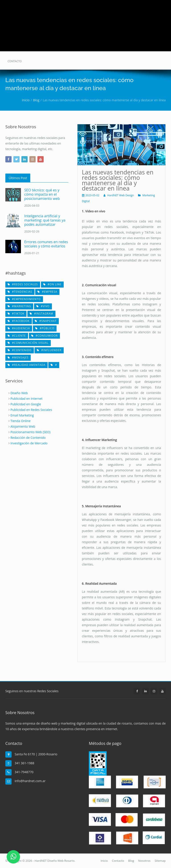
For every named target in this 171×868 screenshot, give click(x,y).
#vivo (43, 306)
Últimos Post (18, 178)
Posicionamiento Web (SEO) (31, 432)
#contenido (20, 350)
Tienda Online (21, 421)
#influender (49, 350)
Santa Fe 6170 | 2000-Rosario (36, 754)
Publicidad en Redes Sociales (31, 410)
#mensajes (18, 357)
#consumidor (45, 336)
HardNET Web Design (121, 195)
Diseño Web (19, 393)
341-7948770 (24, 772)
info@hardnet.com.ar (30, 781)
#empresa (47, 292)
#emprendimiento (24, 299)
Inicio (104, 861)
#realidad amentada (26, 365)
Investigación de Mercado (29, 443)
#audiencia (19, 328)
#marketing (19, 306)
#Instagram (41, 314)
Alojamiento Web (23, 426)
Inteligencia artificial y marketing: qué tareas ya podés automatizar (45, 220)
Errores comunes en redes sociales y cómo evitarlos (46, 244)
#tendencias (20, 292)
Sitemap (160, 861)
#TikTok (16, 314)
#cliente (17, 336)
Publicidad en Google (26, 404)
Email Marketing (22, 415)
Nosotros (144, 861)
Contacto (118, 861)
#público (45, 328)
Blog (131, 861)
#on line (52, 284)
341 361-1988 (24, 763)
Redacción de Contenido (28, 438)
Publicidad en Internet (26, 399)
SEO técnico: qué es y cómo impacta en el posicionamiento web (42, 194)
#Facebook (19, 321)
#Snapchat (46, 321)
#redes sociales (23, 284)
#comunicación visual (28, 343)
